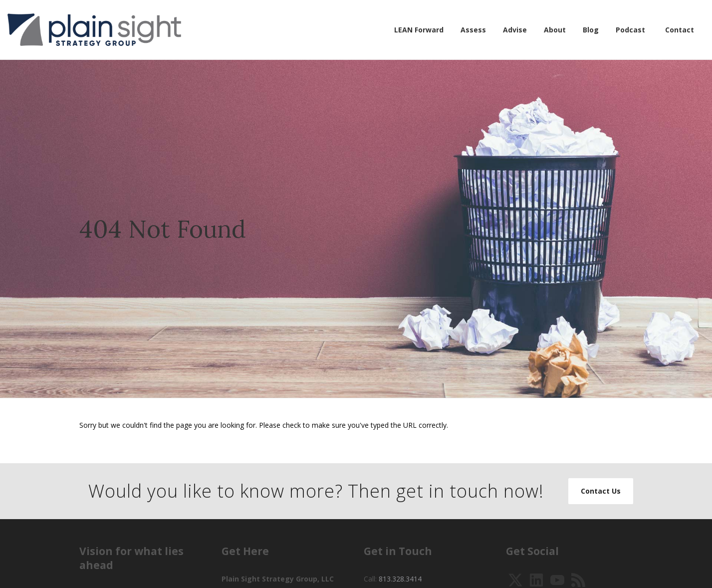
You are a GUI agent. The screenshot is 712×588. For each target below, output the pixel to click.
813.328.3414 (400, 579)
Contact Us (601, 491)
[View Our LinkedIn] (536, 579)
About (555, 30)
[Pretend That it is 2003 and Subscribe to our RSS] (578, 579)
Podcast (630, 30)
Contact (680, 30)
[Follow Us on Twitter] (515, 579)
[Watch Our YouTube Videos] (557, 579)
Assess (473, 30)
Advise (515, 30)
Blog (591, 30)
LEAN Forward (419, 30)
